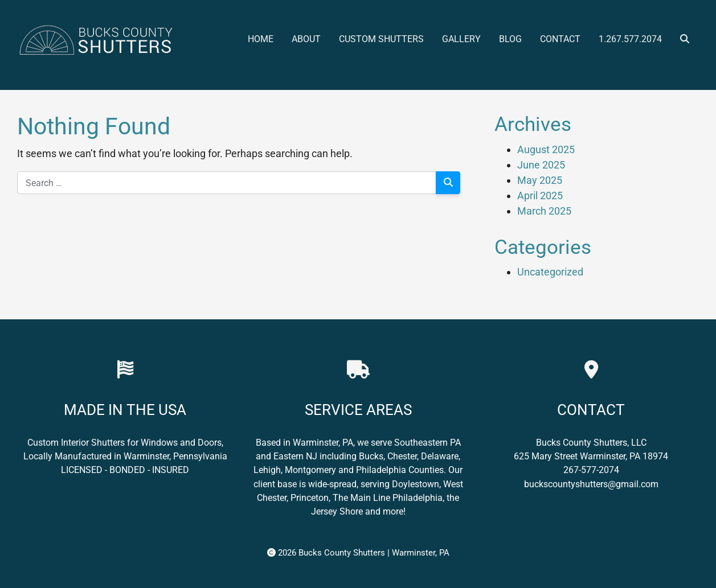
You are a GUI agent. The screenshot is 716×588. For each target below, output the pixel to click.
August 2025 (546, 149)
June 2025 (541, 165)
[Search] (448, 183)
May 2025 (540, 180)
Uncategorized (550, 272)
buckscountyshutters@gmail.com (591, 484)
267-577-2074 (591, 470)
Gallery (461, 39)
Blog (510, 39)
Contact (560, 39)
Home (261, 39)
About (306, 39)
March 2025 (544, 211)
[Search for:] (227, 183)
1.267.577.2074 (630, 39)
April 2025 (540, 196)
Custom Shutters (381, 39)
